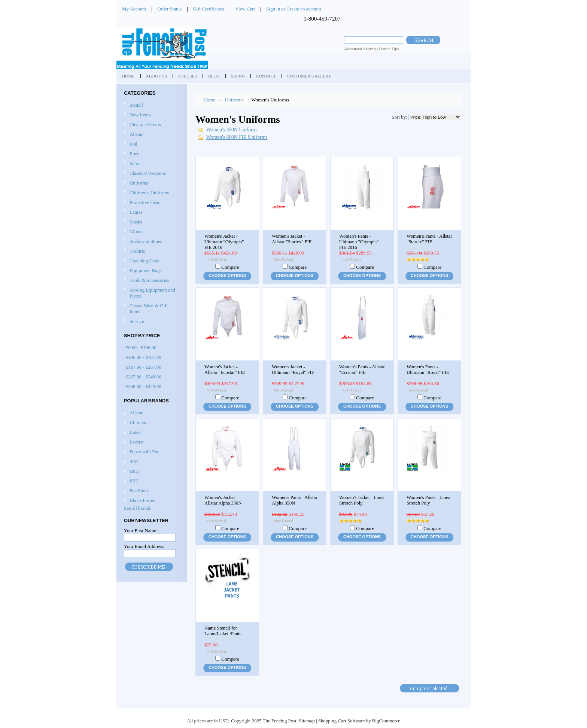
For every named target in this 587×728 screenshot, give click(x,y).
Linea (135, 432)
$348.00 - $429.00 (144, 386)
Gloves (151, 232)
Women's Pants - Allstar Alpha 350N (295, 500)
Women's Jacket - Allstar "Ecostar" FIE (225, 370)
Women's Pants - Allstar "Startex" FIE (429, 239)
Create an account (304, 9)
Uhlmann (139, 422)
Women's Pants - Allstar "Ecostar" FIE (362, 370)
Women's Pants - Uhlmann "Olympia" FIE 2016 (359, 242)
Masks (151, 222)
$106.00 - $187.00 (144, 357)
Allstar (151, 135)
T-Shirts (137, 251)
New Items (140, 115)
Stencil (136, 105)
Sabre (151, 164)
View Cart (245, 9)
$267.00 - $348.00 (144, 377)
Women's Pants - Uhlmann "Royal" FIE (428, 370)
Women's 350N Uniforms (232, 130)
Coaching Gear (151, 261)
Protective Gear (151, 203)
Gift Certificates (209, 9)
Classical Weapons (151, 173)
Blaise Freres (142, 500)
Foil (151, 144)
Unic (134, 471)
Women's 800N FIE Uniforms (237, 137)
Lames (151, 212)
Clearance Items (145, 124)
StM (134, 461)
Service (137, 321)
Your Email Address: (144, 546)
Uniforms (151, 183)
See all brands (137, 508)
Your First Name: (141, 531)
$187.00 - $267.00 (144, 367)
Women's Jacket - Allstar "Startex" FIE (292, 239)
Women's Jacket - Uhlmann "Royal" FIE (293, 370)
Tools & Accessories (151, 281)
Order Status (169, 9)
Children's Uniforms (151, 193)
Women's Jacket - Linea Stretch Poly (362, 500)
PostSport (139, 491)
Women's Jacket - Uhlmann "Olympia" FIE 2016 (224, 242)
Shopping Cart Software (342, 721)
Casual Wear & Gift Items (151, 309)
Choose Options (227, 275)
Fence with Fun (145, 452)
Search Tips (389, 49)
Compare (230, 267)
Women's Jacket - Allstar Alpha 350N (223, 500)
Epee (151, 154)
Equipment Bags (151, 271)
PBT (134, 481)
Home (209, 100)
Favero (136, 442)
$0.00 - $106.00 (141, 348)
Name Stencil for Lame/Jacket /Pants (223, 631)
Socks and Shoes (151, 242)
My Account (134, 9)
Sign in (273, 9)
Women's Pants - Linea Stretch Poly (428, 500)
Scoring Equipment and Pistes (151, 293)
